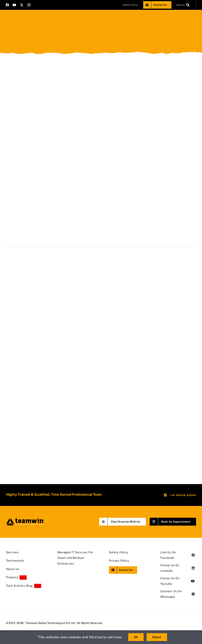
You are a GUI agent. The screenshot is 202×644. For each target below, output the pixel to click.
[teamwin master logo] (25, 519)
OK (136, 637)
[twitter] (22, 5)
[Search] (184, 5)
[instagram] (29, 5)
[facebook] (7, 5)
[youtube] (14, 5)
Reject (157, 637)
